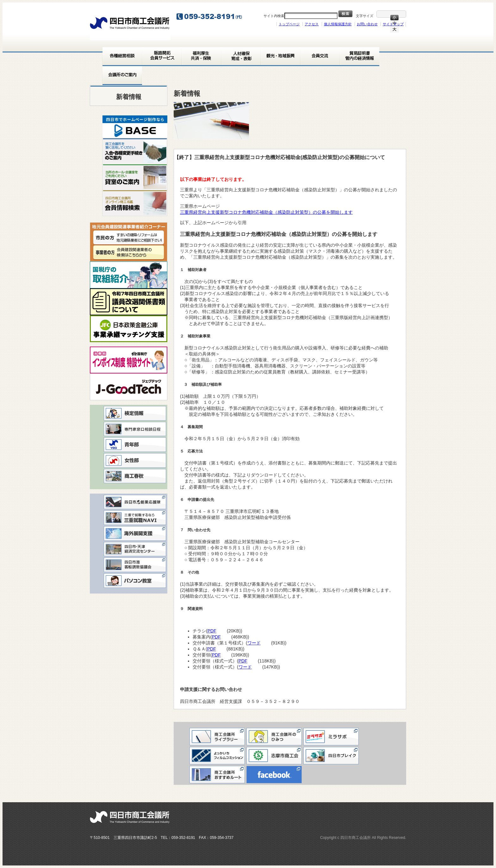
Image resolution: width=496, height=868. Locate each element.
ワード (256, 643)
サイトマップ (393, 24)
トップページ (289, 24)
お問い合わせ (367, 24)
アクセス (312, 24)
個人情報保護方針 (338, 24)
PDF (214, 631)
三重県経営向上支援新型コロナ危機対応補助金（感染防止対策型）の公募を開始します (269, 212)
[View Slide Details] (135, 127)
